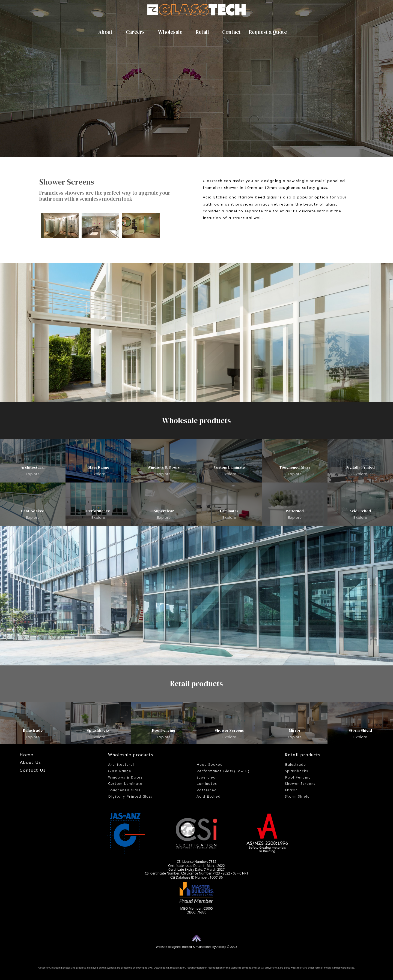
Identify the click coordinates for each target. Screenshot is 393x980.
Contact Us (33, 770)
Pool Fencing (164, 730)
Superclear (164, 511)
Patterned (295, 511)
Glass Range (98, 467)
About (108, 32)
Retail (205, 32)
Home (26, 755)
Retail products (303, 755)
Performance (98, 511)
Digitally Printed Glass (130, 796)
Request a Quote (268, 32)
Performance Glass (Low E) (223, 771)
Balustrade (33, 730)
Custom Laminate (229, 467)
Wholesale (173, 32)
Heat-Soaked (33, 511)
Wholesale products (131, 755)
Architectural (33, 467)
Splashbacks (98, 730)
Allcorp (221, 947)
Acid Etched (360, 511)
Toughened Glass (295, 467)
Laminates (229, 511)
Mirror (295, 730)
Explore (33, 474)
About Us (30, 762)
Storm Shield (360, 730)
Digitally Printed (360, 467)
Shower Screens (229, 730)
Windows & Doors (164, 467)
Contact (231, 32)
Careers (138, 32)
